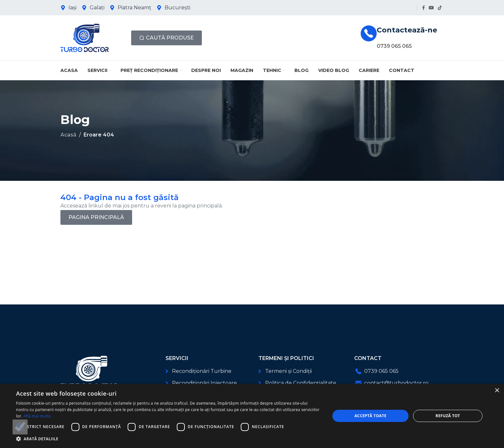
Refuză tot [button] (448, 416)
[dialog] (252, 416)
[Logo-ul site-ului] (85, 37)
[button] (168, 439)
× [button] (497, 391)
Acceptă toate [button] (371, 416)
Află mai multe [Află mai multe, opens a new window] (37, 416)
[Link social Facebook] (423, 8)
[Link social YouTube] (431, 8)
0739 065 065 (394, 46)
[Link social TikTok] (440, 8)
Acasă (68, 135)
